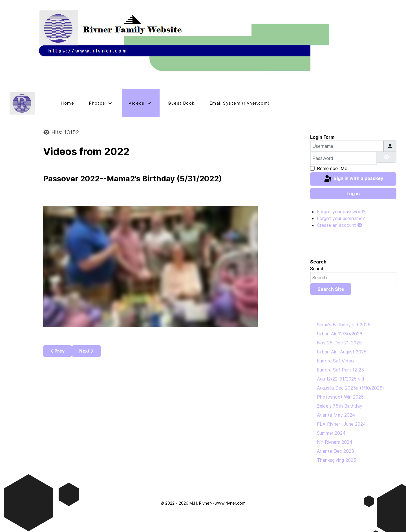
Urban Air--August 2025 (342, 352)
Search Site (331, 289)
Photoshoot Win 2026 (340, 397)
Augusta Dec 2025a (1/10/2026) (350, 388)
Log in (353, 194)
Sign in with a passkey (353, 179)
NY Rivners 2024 (335, 442)
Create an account (339, 225)
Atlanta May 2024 (336, 415)
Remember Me (332, 168)
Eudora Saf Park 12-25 (340, 370)
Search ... (320, 269)
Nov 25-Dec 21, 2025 (339, 343)
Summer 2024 (331, 433)
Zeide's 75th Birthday (340, 406)
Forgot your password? (341, 212)
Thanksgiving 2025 (337, 460)
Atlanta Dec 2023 (336, 451)
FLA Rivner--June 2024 (341, 424)
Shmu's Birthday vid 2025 (344, 325)
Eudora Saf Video (335, 361)
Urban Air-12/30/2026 (340, 334)
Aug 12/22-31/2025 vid (341, 379)
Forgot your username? (341, 218)
